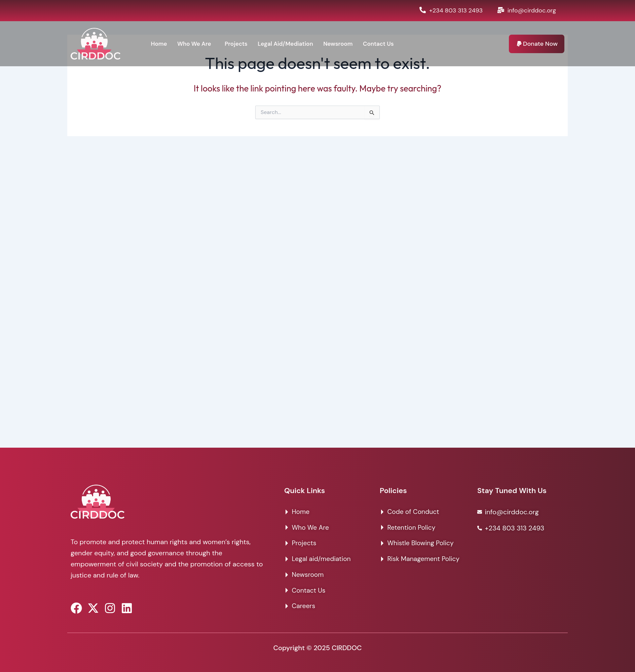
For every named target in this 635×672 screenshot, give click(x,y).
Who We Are (196, 44)
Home (159, 44)
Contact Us (388, 44)
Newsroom (345, 44)
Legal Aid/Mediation (291, 44)
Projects (239, 44)
